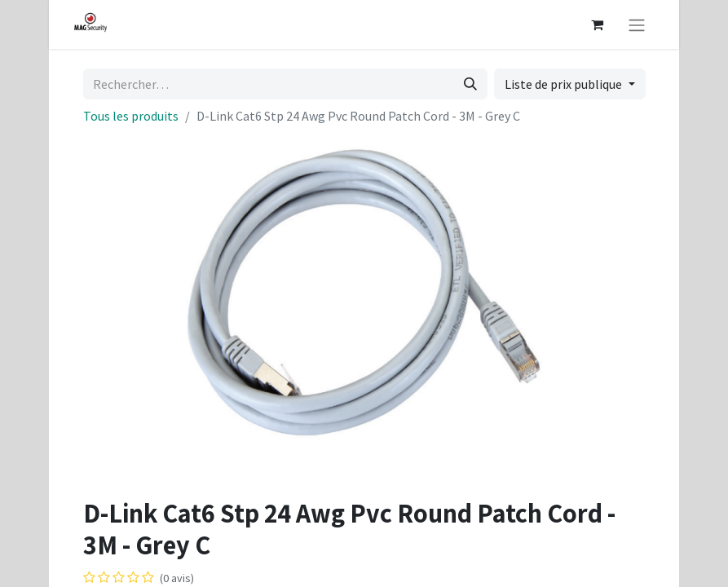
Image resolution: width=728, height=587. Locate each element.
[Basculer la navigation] (637, 24)
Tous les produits (131, 116)
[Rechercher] (470, 84)
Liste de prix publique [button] (565, 84)
